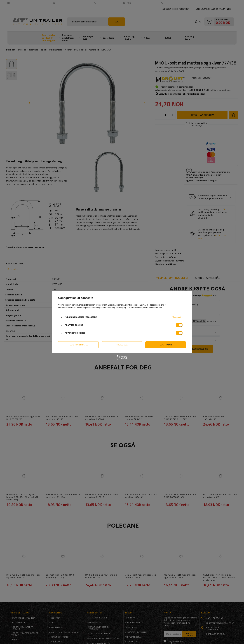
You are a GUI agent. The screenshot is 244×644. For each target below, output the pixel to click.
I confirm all (166, 345)
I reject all (122, 345)
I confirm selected (79, 345)
